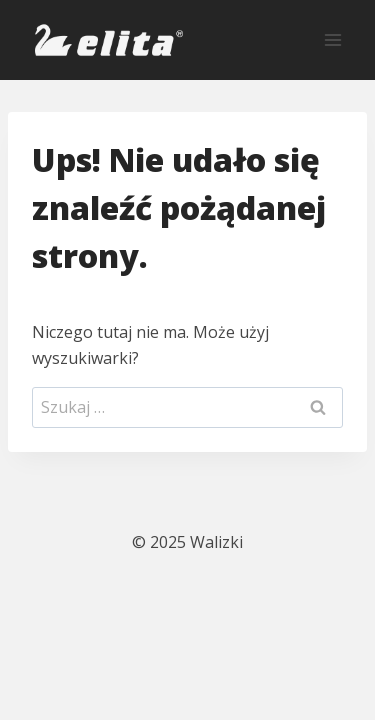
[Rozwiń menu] (332, 39)
